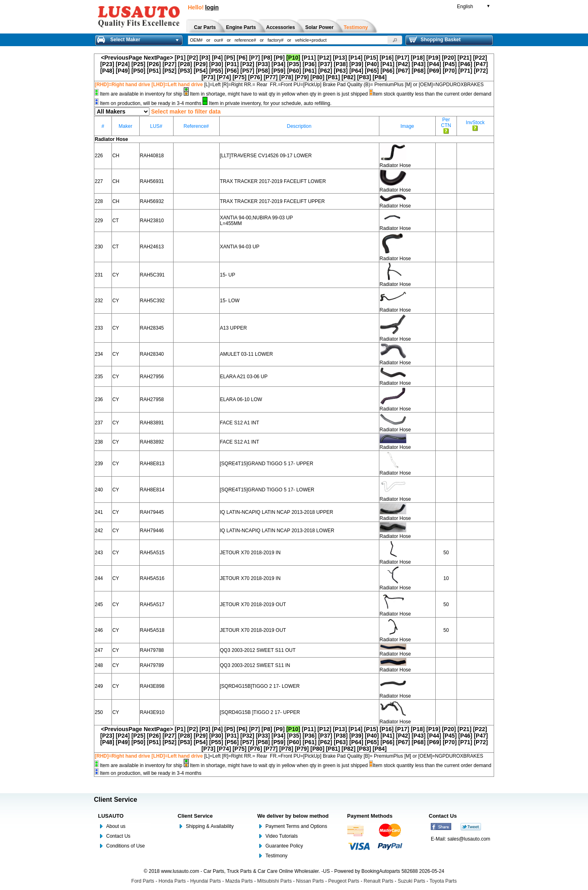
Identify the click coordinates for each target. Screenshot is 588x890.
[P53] (185, 71)
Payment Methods (370, 816)
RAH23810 (152, 221)
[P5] (229, 58)
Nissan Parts (310, 881)
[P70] (450, 71)
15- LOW (230, 301)
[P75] (239, 77)
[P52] (169, 71)
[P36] (310, 64)
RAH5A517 (152, 604)
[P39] (356, 64)
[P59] (278, 71)
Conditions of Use (126, 846)
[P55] (216, 71)
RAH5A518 (152, 630)
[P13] (340, 58)
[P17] (402, 58)
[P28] (185, 64)
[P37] (325, 64)
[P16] (387, 58)
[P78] (286, 77)
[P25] (138, 64)
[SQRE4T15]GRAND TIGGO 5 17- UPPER (267, 464)
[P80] (317, 77)
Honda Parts (172, 881)
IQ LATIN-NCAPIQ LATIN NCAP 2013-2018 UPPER (277, 512)
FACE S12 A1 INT (240, 423)
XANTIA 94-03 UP (240, 247)
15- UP (228, 275)
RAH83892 (152, 442)
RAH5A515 (152, 553)
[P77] (271, 77)
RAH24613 (152, 247)
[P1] (180, 58)
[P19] (433, 58)
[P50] (138, 71)
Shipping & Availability (210, 826)
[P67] (403, 71)
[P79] (302, 77)
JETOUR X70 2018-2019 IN (251, 553)
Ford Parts (143, 881)
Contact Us (118, 836)
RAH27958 (152, 399)
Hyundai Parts (206, 881)
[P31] (232, 64)
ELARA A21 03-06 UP (244, 377)
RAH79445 (152, 512)
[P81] (333, 77)
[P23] (107, 64)
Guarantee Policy (284, 846)
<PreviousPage (121, 58)
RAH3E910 (152, 712)
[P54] (200, 71)
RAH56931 (152, 181)
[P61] (310, 71)
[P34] (278, 64)
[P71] (465, 71)
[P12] (324, 58)
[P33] (263, 64)
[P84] (380, 77)
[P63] (341, 71)
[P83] (364, 77)
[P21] (464, 58)
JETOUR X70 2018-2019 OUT (253, 604)
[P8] (267, 58)
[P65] (372, 71)
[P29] (200, 64)
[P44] (434, 64)
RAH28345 (152, 328)
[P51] (154, 71)
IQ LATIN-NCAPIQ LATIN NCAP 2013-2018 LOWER (277, 531)
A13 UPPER (234, 328)
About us (116, 826)
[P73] (208, 77)
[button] (395, 40)
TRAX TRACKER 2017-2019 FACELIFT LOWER (273, 181)
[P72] (481, 71)
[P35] (294, 64)
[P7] (254, 58)
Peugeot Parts (344, 881)
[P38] (341, 64)
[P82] (348, 77)
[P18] (418, 58)
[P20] (449, 58)
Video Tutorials (282, 836)
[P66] (388, 71)
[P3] (205, 58)
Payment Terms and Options (296, 826)
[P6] (242, 58)
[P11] (309, 58)
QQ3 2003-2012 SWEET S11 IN (255, 665)
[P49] (123, 71)
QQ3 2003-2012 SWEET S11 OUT (258, 650)
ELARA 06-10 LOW (241, 399)
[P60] (294, 71)
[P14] (355, 58)
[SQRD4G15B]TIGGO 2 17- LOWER (260, 686)
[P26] (154, 64)
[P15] (371, 58)
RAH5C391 (153, 275)
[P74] (224, 77)
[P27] (169, 64)
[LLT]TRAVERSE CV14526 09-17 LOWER (266, 156)
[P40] (372, 64)
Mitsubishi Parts (275, 881)
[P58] (263, 71)
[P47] (481, 64)
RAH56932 (152, 201)
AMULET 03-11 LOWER (247, 354)
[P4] (217, 58)
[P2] (192, 58)
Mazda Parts (239, 881)
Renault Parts (379, 881)
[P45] (450, 64)
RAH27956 (152, 377)
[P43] (419, 64)
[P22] (480, 58)
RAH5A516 (152, 578)
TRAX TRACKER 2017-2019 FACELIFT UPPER (273, 201)
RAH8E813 (152, 464)
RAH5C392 (153, 301)
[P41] (388, 64)
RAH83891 (152, 423)
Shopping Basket (435, 40)
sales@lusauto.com (469, 839)
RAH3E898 (152, 686)
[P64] (356, 71)
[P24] (123, 64)
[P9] (279, 58)
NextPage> (158, 58)
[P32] (247, 64)
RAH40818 (152, 156)
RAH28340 (152, 354)
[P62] (325, 71)
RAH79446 (152, 531)
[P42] (403, 64)
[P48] (107, 71)
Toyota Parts (443, 881)
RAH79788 (152, 650)
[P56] (232, 71)
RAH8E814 (152, 490)
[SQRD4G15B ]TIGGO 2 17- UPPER (260, 712)
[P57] (247, 71)
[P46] (465, 64)
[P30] (216, 64)
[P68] (419, 71)
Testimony (276, 856)
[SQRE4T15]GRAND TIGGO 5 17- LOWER (267, 490)
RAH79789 (152, 665)
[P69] (434, 71)
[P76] (255, 77)
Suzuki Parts (411, 881)
